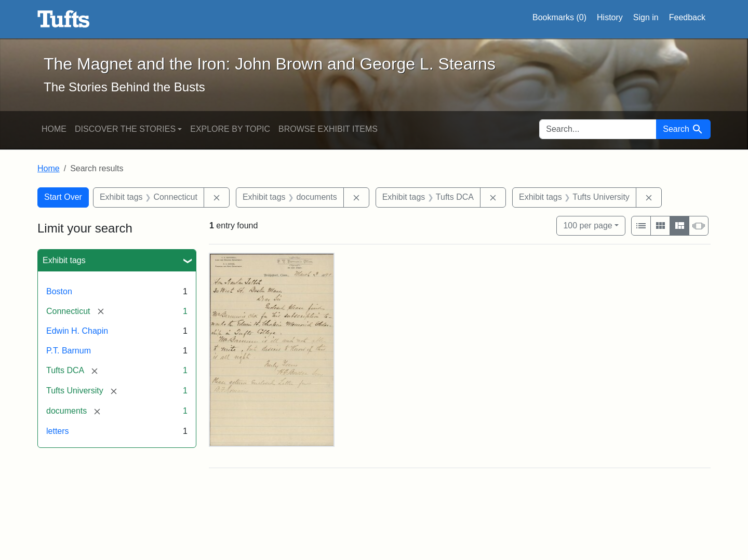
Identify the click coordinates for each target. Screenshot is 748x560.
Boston (59, 291)
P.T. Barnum (69, 351)
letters (58, 431)
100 (587, 224)
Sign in (646, 17)
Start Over (63, 197)
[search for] (598, 129)
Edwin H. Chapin (77, 331)
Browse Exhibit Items (328, 129)
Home (54, 129)
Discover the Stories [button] (125, 129)
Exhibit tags (64, 260)
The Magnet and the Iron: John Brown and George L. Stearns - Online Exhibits (64, 19)
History (610, 17)
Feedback (687, 17)
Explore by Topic (230, 129)
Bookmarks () (559, 18)
